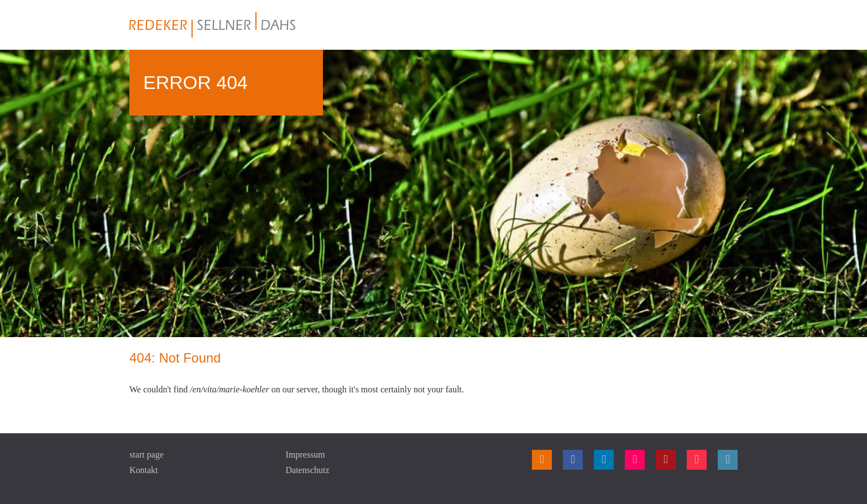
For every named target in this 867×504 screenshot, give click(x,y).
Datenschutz (308, 470)
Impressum (305, 455)
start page (147, 455)
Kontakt (144, 470)
